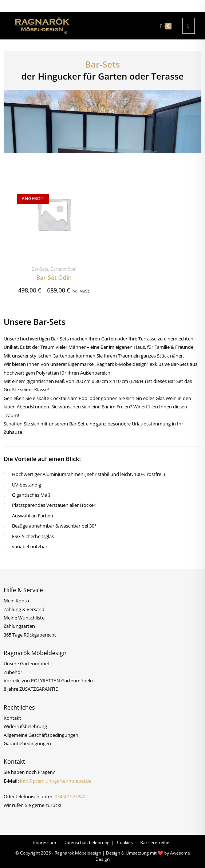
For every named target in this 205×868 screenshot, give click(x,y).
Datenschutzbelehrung (86, 842)
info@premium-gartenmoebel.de (56, 781)
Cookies (125, 842)
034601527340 (70, 796)
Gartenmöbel (63, 269)
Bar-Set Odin (54, 278)
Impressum (45, 842)
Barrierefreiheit (156, 842)
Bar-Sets (40, 269)
